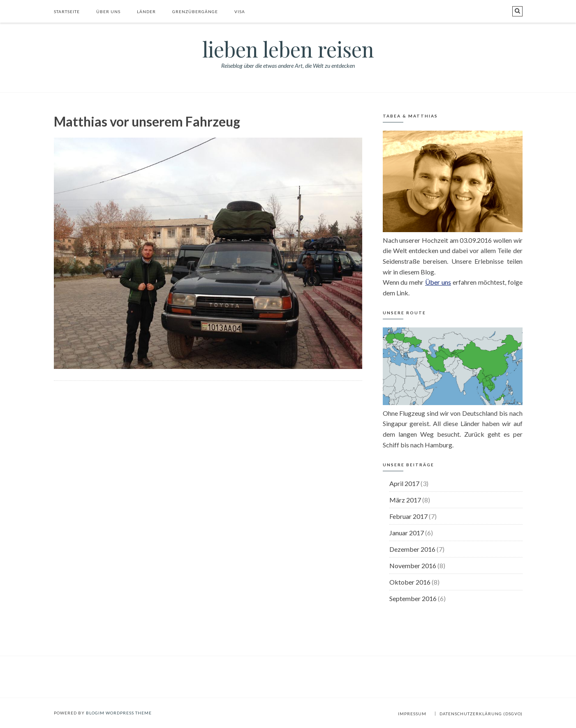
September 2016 (413, 598)
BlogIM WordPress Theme (119, 713)
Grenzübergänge (195, 12)
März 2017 (405, 500)
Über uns (108, 12)
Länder (146, 12)
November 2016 (413, 566)
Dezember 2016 (412, 549)
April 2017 (404, 483)
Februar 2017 (408, 516)
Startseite (67, 12)
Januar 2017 (407, 533)
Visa (240, 12)
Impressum (412, 714)
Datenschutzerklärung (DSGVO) (481, 714)
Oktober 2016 (410, 582)
